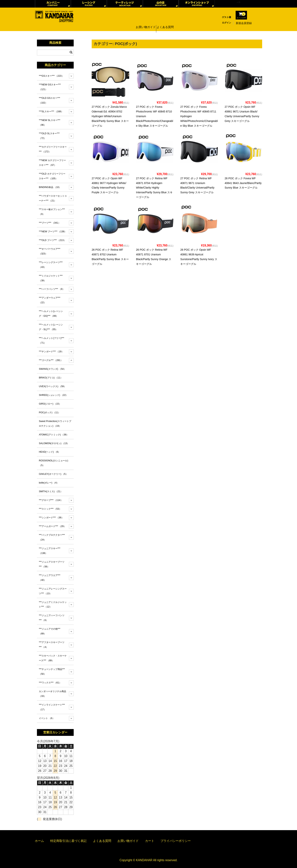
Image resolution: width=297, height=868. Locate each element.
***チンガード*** (51, 352)
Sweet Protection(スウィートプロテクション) (55, 424)
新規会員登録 (244, 23)
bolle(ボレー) (49, 483)
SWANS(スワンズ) (52, 369)
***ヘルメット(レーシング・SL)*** (51, 327)
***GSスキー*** (51, 76)
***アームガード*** (52, 526)
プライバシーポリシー (176, 841)
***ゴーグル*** (51, 360)
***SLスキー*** (51, 112)
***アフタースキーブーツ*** (52, 645)
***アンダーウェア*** (50, 300)
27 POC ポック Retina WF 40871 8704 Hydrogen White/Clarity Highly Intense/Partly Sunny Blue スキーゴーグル (154, 188)
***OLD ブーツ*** (52, 240)
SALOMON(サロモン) (54, 443)
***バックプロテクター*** (52, 537)
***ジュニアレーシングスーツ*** (53, 591)
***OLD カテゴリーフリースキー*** (52, 176)
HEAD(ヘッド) (50, 452)
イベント (47, 718)
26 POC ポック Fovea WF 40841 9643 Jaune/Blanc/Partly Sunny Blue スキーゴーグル (243, 183)
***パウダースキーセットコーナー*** (53, 198)
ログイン (227, 23)
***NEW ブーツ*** (53, 232)
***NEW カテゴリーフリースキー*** (52, 163)
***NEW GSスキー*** (50, 87)
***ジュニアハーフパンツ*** (52, 618)
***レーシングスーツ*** (51, 265)
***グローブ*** (51, 500)
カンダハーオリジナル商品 (52, 694)
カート (150, 841)
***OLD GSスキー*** (49, 100)
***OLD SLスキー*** (49, 136)
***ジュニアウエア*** (50, 578)
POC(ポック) (50, 413)
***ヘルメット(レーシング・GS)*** (51, 314)
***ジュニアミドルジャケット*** (53, 605)
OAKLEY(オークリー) (53, 474)
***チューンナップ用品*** (52, 672)
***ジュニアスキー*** (50, 551)
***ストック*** (50, 509)
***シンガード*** (51, 518)
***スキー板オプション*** (52, 212)
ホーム (39, 841)
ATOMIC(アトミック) (54, 435)
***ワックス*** (50, 683)
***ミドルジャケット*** (51, 278)
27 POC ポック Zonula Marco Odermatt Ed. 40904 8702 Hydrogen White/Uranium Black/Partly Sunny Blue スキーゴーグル (110, 116)
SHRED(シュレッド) (53, 395)
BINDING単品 (50, 187)
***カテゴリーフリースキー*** (53, 149)
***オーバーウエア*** (50, 251)
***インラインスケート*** (52, 707)
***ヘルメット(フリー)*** (51, 340)
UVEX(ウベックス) (52, 386)
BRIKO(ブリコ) (51, 378)
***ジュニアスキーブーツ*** (52, 564)
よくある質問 (166, 23)
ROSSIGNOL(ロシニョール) (53, 463)
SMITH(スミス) (51, 491)
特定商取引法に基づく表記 (68, 841)
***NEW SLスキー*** (50, 123)
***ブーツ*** (50, 223)
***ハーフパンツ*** (52, 289)
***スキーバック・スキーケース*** (53, 658)
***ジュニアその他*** (50, 631)
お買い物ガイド (145, 23)
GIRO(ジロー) (50, 404)
